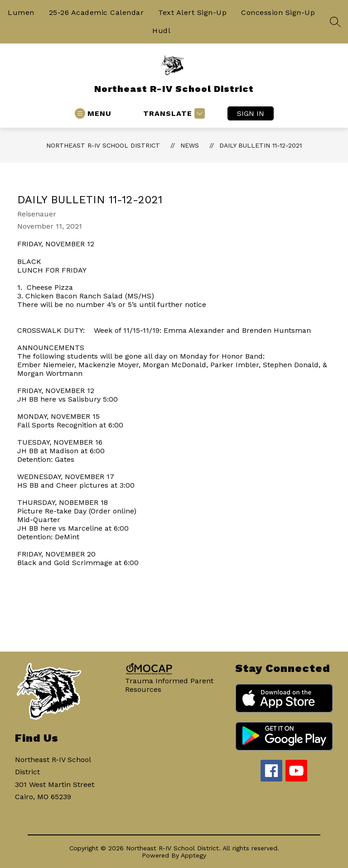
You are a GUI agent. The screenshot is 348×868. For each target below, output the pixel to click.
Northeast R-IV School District (103, 145)
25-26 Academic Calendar (97, 12)
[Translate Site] (173, 113)
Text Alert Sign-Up (192, 12)
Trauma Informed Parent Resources (169, 685)
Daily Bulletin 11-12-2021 (261, 145)
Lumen (21, 12)
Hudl (161, 31)
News (190, 145)
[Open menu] (93, 113)
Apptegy (193, 855)
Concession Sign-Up (278, 12)
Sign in (251, 113)
